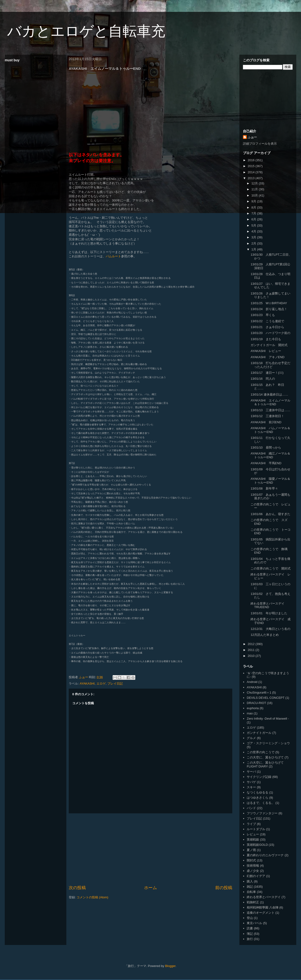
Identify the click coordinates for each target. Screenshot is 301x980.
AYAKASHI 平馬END (266, 463)
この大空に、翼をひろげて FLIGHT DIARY (265, 764)
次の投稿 (77, 888)
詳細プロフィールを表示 (260, 144)
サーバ (251, 772)
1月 (254, 249)
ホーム (150, 888)
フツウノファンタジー (262, 813)
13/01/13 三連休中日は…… (270, 410)
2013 (252, 178)
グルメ (251, 738)
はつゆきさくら (258, 798)
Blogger (170, 966)
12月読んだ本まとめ (265, 635)
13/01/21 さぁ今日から (267, 327)
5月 (254, 225)
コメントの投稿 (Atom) (92, 897)
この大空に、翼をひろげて (265, 757)
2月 (254, 243)
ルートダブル (256, 829)
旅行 (250, 939)
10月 (255, 195)
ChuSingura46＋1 (259, 693)
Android (252, 682)
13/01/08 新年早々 (264, 488)
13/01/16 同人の (263, 379)
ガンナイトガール (259, 733)
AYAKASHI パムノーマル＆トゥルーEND (270, 430)
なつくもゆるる (258, 792)
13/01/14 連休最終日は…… (269, 394)
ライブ (251, 824)
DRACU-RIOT (256, 703)
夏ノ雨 (251, 850)
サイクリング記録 (259, 777)
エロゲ (101, 684)
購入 (250, 881)
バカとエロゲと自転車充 (86, 31)
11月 (255, 189)
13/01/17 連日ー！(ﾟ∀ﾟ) (267, 373)
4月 (254, 231)
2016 (252, 160)
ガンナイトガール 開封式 (269, 345)
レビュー (253, 834)
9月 (254, 201)
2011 (252, 650)
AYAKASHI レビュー (266, 351)
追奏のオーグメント (261, 913)
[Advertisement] (150, 849)
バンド (251, 808)
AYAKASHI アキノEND (267, 357)
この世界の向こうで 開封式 (271, 568)
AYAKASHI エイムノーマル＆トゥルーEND (270, 402)
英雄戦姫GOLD (257, 845)
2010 (252, 656)
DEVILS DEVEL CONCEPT (266, 698)
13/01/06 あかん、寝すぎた (270, 514)
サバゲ (251, 782)
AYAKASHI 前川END (266, 422)
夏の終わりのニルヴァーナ (265, 855)
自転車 (251, 892)
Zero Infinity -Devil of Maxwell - (268, 719)
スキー (251, 787)
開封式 (251, 860)
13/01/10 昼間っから (266, 448)
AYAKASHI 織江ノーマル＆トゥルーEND (270, 455)
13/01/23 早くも (263, 315)
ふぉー (252, 137)
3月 (254, 237)
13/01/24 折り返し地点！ (269, 309)
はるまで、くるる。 (261, 803)
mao (250, 713)
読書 (250, 928)
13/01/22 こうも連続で (267, 321)
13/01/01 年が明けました (269, 613)
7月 (254, 213)
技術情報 (253, 866)
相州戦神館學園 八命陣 (263, 907)
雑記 (250, 887)
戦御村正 (253, 902)
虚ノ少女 (253, 871)
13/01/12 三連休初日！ (267, 416)
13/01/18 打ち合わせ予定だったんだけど (270, 365)
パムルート (113, 256)
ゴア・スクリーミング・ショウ (268, 743)
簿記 (250, 934)
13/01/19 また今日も (266, 339)
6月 (254, 219)
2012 (252, 644)
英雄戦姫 (253, 840)
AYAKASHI (87, 684)
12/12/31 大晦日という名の (270, 629)
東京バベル (254, 923)
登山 (250, 918)
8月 (254, 207)
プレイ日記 (115, 684)
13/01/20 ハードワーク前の (270, 333)
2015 (252, 166)
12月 (255, 183)
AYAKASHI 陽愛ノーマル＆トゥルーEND (270, 481)
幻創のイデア (256, 876)
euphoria (253, 708)
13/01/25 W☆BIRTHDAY (269, 303)
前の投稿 (224, 888)
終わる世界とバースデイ (264, 897)
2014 (252, 172)
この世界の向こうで (261, 752)
